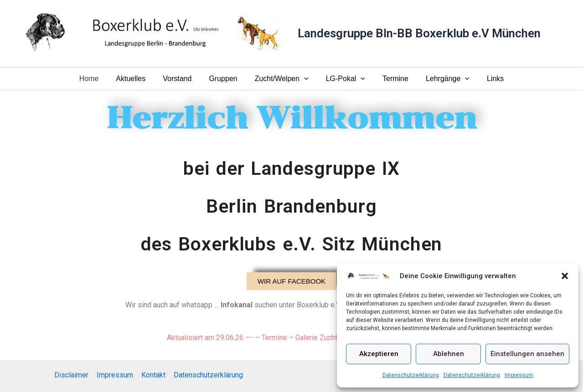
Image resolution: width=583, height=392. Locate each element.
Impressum (519, 375)
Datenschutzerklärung (411, 375)
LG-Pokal (343, 79)
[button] (565, 276)
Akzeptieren (379, 354)
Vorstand (183, 79)
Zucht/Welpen (282, 79)
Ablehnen (449, 354)
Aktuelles (139, 79)
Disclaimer (73, 375)
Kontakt (153, 375)
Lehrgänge (439, 79)
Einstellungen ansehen (527, 354)
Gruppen (226, 79)
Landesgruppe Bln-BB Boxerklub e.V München (419, 33)
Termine (390, 79)
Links (484, 79)
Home (100, 79)
